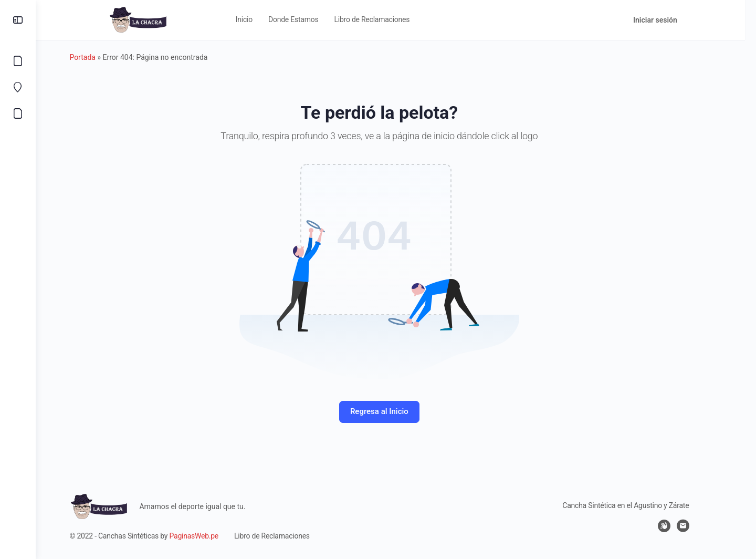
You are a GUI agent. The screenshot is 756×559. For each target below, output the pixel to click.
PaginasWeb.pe (211, 536)
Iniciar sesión (677, 20)
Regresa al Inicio (396, 411)
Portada (99, 57)
